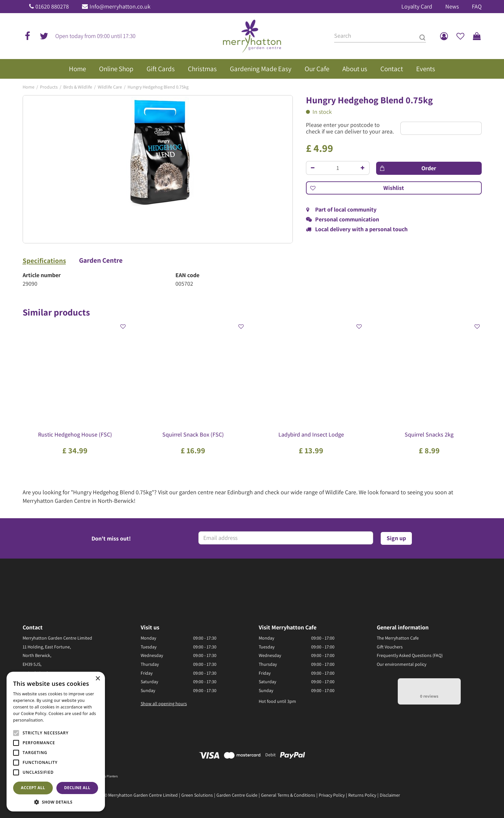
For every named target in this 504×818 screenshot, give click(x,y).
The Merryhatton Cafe (398, 638)
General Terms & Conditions (288, 795)
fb (28, 36)
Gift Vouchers (390, 647)
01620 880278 (52, 6)
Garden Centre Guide (237, 795)
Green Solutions (197, 795)
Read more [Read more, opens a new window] (56, 720)
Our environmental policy (402, 664)
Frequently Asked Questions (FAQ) (410, 655)
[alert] (56, 742)
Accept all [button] (33, 788)
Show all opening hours (164, 704)
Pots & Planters (108, 776)
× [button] (98, 679)
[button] (56, 802)
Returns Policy (362, 795)
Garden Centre (101, 260)
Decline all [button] (77, 788)
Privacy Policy (332, 795)
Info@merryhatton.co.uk (120, 6)
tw (44, 36)
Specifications (44, 261)
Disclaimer (390, 795)
